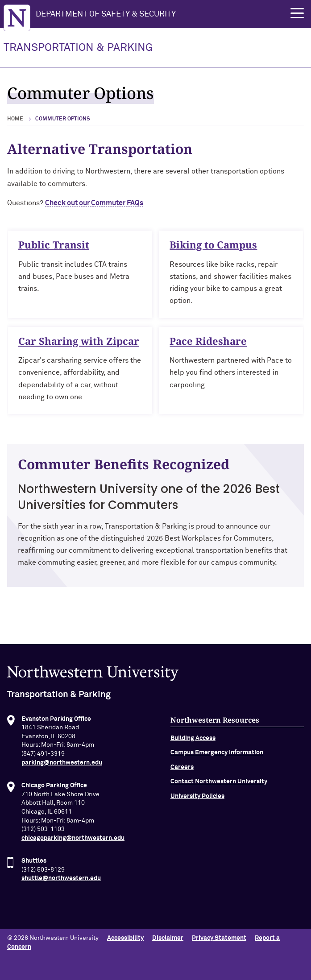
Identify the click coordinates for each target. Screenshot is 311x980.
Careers (182, 770)
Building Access (193, 741)
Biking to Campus (213, 244)
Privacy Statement (219, 938)
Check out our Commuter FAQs (94, 203)
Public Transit (54, 244)
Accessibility (125, 938)
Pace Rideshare (208, 343)
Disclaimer (168, 938)
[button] (297, 13)
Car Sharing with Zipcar (79, 343)
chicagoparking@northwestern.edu (73, 841)
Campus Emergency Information (217, 756)
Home (15, 119)
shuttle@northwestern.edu (61, 881)
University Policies (197, 799)
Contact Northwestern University (219, 785)
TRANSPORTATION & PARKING (78, 48)
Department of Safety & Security (106, 14)
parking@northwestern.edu (62, 765)
